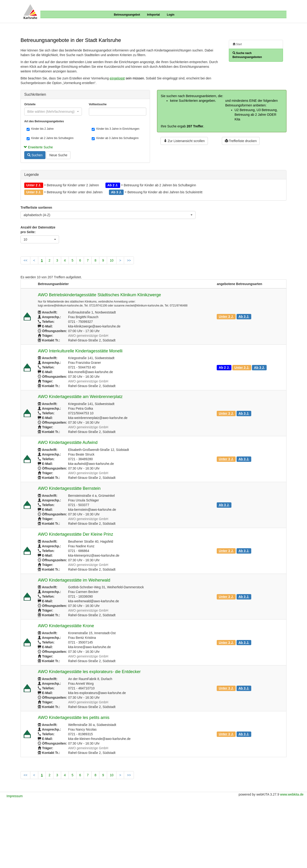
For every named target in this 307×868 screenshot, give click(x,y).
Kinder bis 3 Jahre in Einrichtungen (115, 129)
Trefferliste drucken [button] (241, 141)
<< (25, 325)
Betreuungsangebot (127, 15)
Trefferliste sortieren (36, 272)
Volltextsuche (98, 104)
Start (237, 44)
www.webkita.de (292, 859)
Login (171, 15)
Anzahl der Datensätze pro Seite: (38, 294)
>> (129, 325)
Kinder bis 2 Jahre (40, 129)
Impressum (15, 861)
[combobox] (53, 112)
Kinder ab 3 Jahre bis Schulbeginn (115, 138)
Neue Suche (58, 155)
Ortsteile (30, 104)
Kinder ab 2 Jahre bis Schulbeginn (50, 138)
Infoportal (153, 15)
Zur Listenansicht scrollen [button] (184, 141)
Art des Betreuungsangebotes (44, 121)
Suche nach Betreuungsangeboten (247, 55)
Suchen (35, 155)
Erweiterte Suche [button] (38, 147)
